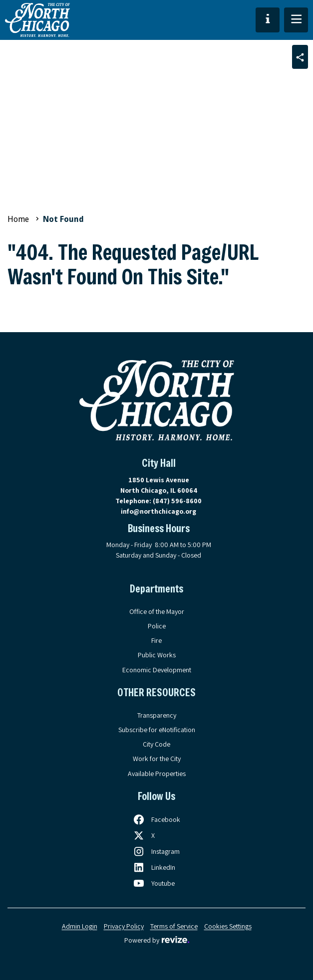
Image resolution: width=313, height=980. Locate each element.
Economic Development (157, 670)
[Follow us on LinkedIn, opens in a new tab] (154, 867)
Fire (156, 640)
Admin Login (80, 926)
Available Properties (157, 774)
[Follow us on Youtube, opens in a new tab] (154, 883)
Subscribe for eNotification (157, 730)
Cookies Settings (228, 926)
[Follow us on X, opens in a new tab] (144, 835)
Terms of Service (174, 926)
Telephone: (158, 501)
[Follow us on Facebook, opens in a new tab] (156, 819)
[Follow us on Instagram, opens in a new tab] (156, 851)
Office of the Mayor (157, 611)
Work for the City (157, 759)
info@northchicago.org (158, 511)
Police (157, 626)
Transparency (157, 715)
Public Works (157, 655)
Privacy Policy (124, 926)
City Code (156, 744)
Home (18, 219)
